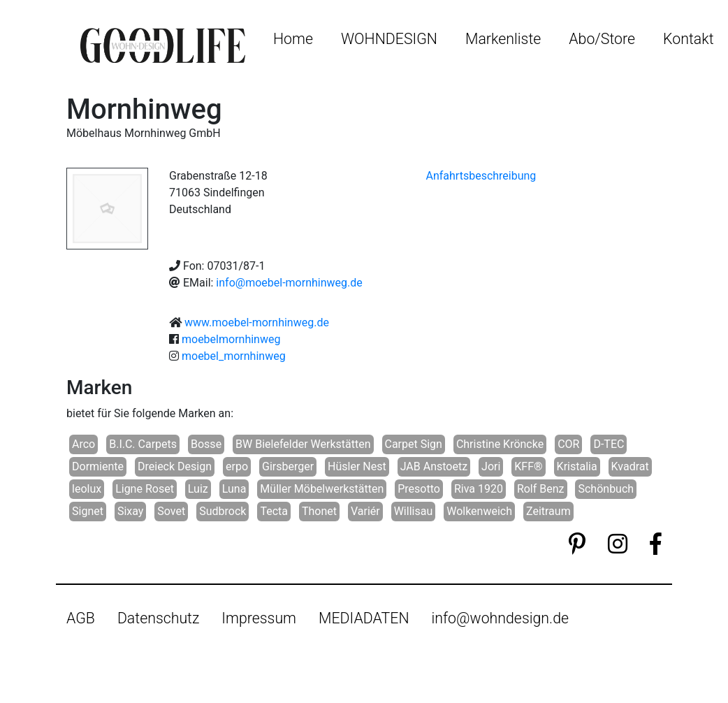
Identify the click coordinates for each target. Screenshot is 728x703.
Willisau (414, 511)
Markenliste (503, 39)
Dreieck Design (175, 466)
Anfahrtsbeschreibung (481, 176)
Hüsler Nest (357, 466)
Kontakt (688, 39)
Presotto (419, 489)
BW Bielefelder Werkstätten (303, 444)
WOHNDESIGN (389, 39)
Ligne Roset (145, 489)
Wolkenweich (479, 511)
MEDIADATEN (364, 618)
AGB (81, 618)
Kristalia (577, 466)
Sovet (171, 511)
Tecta (274, 511)
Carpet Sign (414, 444)
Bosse (206, 444)
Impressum (259, 618)
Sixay (130, 511)
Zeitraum (548, 511)
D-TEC (609, 444)
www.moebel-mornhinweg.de (257, 322)
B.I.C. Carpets (143, 444)
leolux (87, 489)
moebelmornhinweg (231, 339)
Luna (234, 489)
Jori (491, 466)
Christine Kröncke (500, 444)
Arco (83, 444)
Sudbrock (223, 511)
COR (568, 444)
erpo (237, 466)
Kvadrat (630, 466)
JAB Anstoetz (434, 466)
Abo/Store (602, 39)
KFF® (528, 466)
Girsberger (288, 466)
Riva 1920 (479, 489)
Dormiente (98, 466)
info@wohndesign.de (500, 618)
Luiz (198, 489)
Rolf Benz (541, 489)
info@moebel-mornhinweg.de (289, 283)
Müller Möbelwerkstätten (322, 489)
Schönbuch (606, 489)
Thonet (319, 511)
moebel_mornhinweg (234, 356)
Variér (365, 511)
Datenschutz (158, 618)
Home (293, 39)
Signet (88, 511)
